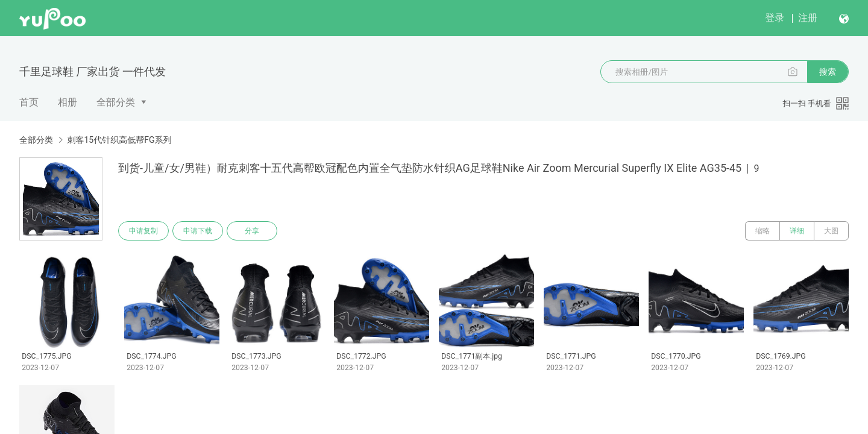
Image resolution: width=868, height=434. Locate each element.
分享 (252, 231)
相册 (68, 102)
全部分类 (116, 102)
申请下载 (198, 231)
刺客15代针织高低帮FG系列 (119, 140)
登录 (775, 18)
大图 (831, 231)
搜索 (828, 72)
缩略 (763, 231)
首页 (29, 102)
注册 (808, 18)
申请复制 (143, 231)
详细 (797, 231)
